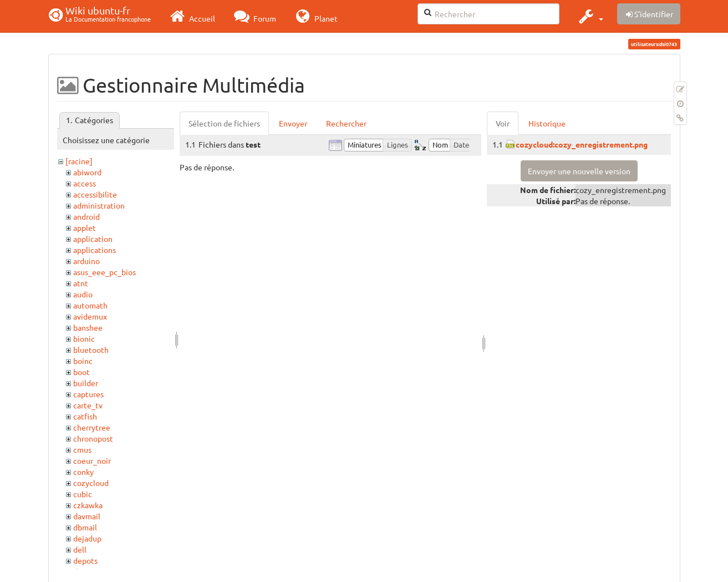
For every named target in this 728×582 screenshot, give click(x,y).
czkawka (88, 505)
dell (80, 549)
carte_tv (88, 405)
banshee (88, 327)
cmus (82, 449)
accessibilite (95, 194)
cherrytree (92, 427)
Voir (503, 123)
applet (85, 227)
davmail (87, 516)
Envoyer (293, 123)
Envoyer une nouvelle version (579, 171)
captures (88, 394)
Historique (547, 123)
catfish (85, 416)
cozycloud (91, 483)
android (86, 216)
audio (83, 294)
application (93, 239)
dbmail (85, 527)
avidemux (90, 316)
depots (85, 560)
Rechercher (346, 123)
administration (99, 205)
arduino (86, 261)
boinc (83, 361)
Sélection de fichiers (224, 123)
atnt (81, 283)
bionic (84, 338)
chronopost (93, 438)
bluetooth (91, 350)
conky (83, 472)
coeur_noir (92, 460)
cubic (83, 494)
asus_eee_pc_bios (105, 272)
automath (90, 305)
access (85, 183)
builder (86, 383)
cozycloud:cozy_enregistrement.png (582, 144)
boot (82, 372)
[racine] (79, 161)
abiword (87, 172)
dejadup (87, 538)
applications (95, 250)
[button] (590, 16)
